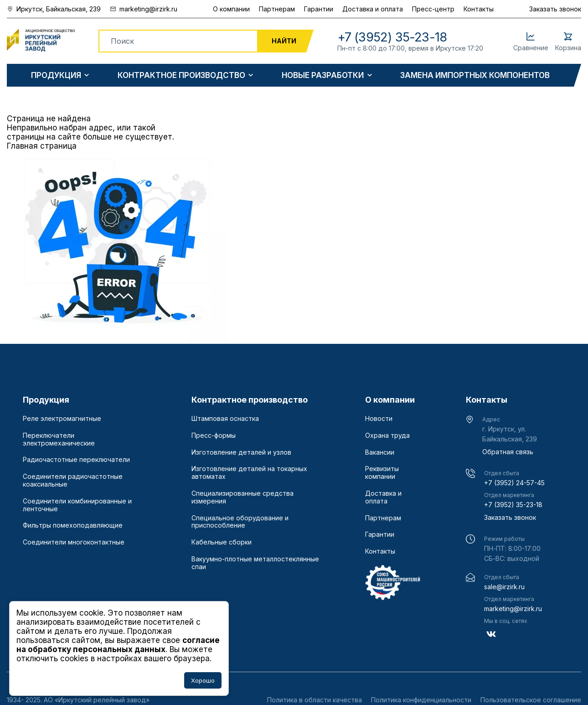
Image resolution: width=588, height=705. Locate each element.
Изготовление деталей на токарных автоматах (249, 473)
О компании (231, 9)
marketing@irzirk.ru (513, 609)
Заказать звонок (555, 9)
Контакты (479, 9)
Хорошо (203, 680)
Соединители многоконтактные (74, 542)
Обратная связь (508, 452)
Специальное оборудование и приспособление (240, 522)
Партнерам (277, 9)
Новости (379, 419)
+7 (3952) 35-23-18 (513, 505)
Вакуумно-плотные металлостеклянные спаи (255, 563)
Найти (284, 41)
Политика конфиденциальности (421, 700)
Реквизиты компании (382, 473)
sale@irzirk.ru (504, 587)
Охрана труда (387, 435)
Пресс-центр (433, 9)
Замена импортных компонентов (475, 75)
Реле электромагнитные (62, 419)
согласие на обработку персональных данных (118, 645)
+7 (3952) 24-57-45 (514, 483)
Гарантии (319, 9)
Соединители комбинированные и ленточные (77, 505)
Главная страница (42, 146)
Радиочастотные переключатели (76, 460)
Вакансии (380, 452)
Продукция (56, 75)
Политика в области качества (315, 700)
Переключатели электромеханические (59, 439)
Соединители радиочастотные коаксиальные (73, 480)
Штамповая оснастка (225, 419)
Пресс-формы (214, 435)
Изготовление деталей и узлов (241, 452)
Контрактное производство (181, 75)
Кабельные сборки (222, 542)
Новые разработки (323, 75)
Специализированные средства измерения (242, 497)
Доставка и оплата (373, 9)
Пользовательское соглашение (531, 700)
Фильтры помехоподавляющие (73, 525)
